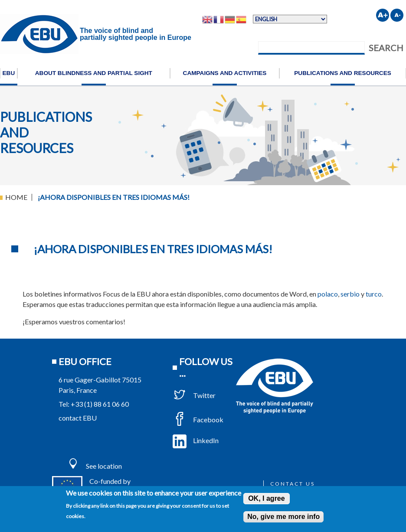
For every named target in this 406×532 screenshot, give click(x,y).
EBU (9, 73)
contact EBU (78, 418)
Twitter (194, 395)
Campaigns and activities (225, 73)
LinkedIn (196, 440)
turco (374, 294)
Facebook (198, 419)
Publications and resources (343, 73)
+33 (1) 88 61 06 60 (100, 404)
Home (16, 197)
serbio (350, 294)
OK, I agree (266, 498)
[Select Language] (290, 19)
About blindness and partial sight (94, 73)
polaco (328, 294)
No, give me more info (283, 517)
